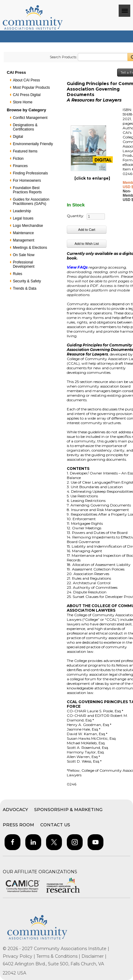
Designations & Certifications (25, 127)
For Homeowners (27, 181)
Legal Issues (23, 218)
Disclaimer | (94, 956)
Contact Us (55, 825)
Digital (18, 137)
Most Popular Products (31, 88)
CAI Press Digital (27, 95)
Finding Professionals (30, 173)
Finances (20, 166)
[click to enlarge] (92, 178)
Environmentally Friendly (33, 144)
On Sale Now (24, 255)
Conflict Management (30, 118)
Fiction (18, 159)
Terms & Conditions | (59, 956)
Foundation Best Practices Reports (27, 190)
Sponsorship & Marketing (68, 810)
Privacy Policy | (20, 956)
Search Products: (63, 57)
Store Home (23, 102)
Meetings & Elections (30, 248)
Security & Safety (27, 281)
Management (23, 240)
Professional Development (24, 264)
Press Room (18, 825)
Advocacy (15, 810)
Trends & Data (25, 288)
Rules (18, 274)
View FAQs (77, 267)
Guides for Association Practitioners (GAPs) (31, 202)
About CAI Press (26, 80)
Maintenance (23, 233)
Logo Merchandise (28, 226)
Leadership (22, 211)
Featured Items (25, 151)
